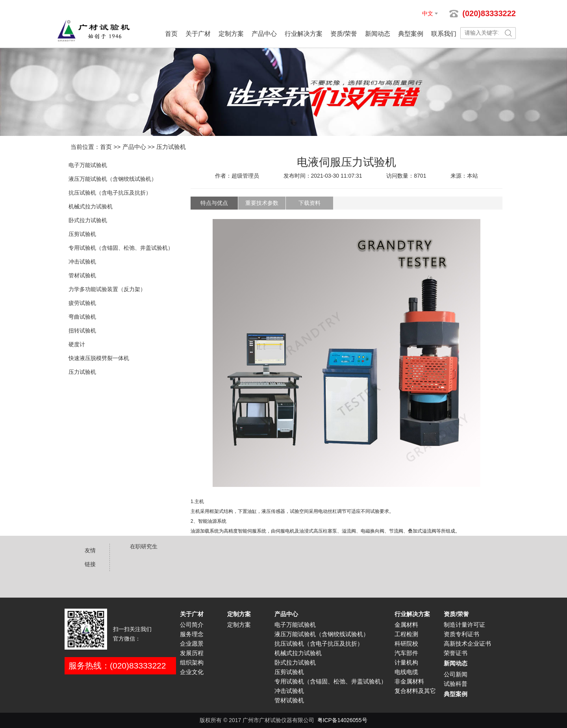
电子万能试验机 (88, 165)
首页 (171, 34)
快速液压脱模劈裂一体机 (99, 358)
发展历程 (192, 653)
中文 (428, 13)
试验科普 (456, 684)
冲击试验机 (82, 262)
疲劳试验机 (82, 303)
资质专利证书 (461, 634)
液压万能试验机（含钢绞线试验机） (113, 179)
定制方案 (231, 34)
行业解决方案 (304, 34)
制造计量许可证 (464, 625)
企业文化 (192, 672)
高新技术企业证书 (467, 644)
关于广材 (198, 34)
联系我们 (444, 34)
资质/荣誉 (344, 34)
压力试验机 (171, 147)
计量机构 (406, 663)
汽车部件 (406, 653)
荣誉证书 (456, 653)
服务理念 (192, 634)
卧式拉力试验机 (88, 220)
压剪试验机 (82, 234)
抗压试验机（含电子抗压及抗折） (110, 193)
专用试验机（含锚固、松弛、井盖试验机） (121, 248)
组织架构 (192, 663)
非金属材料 (409, 682)
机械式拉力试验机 (91, 206)
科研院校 (406, 644)
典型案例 (411, 34)
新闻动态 (378, 34)
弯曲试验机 (82, 317)
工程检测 (406, 634)
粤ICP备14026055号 (342, 720)
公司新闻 (456, 674)
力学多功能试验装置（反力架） (107, 289)
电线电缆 (406, 672)
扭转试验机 (82, 331)
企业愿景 (192, 644)
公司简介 (192, 625)
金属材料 (406, 625)
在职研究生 (144, 546)
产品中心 (264, 34)
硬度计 (77, 344)
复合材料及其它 (415, 691)
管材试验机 (82, 275)
